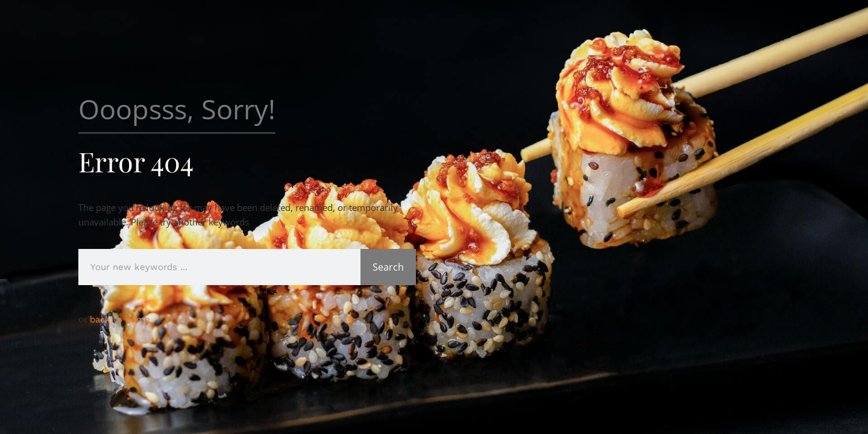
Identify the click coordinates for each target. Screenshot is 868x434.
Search (388, 267)
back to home (120, 319)
